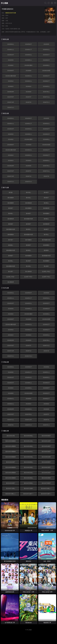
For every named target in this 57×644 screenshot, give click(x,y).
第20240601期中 (46, 457)
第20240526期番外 (11, 457)
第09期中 (46, 250)
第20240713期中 (28, 488)
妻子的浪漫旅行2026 (10, 561)
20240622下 (46, 81)
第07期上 (46, 235)
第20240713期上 (11, 488)
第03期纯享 (46, 208)
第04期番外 (46, 213)
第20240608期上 (28, 462)
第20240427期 (11, 436)
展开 (49, 32)
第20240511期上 (28, 441)
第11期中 (46, 266)
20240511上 (11, 50)
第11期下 (11, 272)
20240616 (11, 81)
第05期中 (11, 224)
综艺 (7, 18)
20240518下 (11, 55)
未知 (7, 26)
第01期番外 (11, 198)
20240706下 (11, 97)
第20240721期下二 (46, 494)
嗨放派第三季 (47, 623)
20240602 (11, 65)
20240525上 (28, 55)
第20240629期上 (28, 478)
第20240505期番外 (11, 441)
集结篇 (11, 192)
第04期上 (11, 213)
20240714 (28, 176)
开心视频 (4, 3)
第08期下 (28, 245)
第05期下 (28, 224)
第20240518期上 (28, 446)
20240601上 (28, 60)
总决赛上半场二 (46, 272)
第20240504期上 (28, 436)
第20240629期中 (46, 478)
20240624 (28, 86)
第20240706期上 (28, 483)
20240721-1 (46, 102)
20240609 (28, 71)
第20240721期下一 (28, 494)
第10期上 (11, 261)
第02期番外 (11, 203)
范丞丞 (7, 29)
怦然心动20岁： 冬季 (47, 531)
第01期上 (28, 192)
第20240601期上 (28, 457)
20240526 (11, 60)
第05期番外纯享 (11, 229)
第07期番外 (28, 240)
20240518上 (46, 50)
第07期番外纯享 (46, 240)
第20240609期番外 (11, 467)
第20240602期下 (11, 462)
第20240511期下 (46, 441)
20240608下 (11, 71)
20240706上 (46, 92)
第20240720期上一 (46, 488)
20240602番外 (28, 65)
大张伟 (11, 29)
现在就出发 (28, 623)
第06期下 (46, 229)
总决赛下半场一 (28, 277)
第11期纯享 (28, 272)
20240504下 (28, 44)
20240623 (11, 86)
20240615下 (46, 76)
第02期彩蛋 (28, 203)
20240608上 (46, 65)
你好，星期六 (47, 561)
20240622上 (28, 81)
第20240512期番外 (11, 446)
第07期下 (11, 240)
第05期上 (46, 219)
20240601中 (46, 60)
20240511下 (28, 50)
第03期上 (46, 203)
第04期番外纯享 (28, 219)
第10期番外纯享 (11, 266)
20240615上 (28, 76)
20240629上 (46, 86)
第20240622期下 (46, 473)
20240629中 (11, 92)
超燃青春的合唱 (10, 592)
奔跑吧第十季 (28, 531)
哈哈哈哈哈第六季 (10, 531)
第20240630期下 (11, 483)
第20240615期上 (28, 467)
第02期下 (46, 198)
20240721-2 (11, 107)
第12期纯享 (11, 282)
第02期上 (28, 198)
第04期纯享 (11, 219)
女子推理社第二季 (10, 623)
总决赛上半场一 (11, 277)
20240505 (46, 44)
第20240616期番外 (11, 473)
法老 (19, 29)
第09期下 (11, 256)
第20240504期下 (46, 436)
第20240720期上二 (11, 494)
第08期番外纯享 (11, 250)
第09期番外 (28, 256)
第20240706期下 (46, 483)
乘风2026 (28, 561)
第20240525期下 (46, 452)
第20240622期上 (28, 473)
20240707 (28, 97)
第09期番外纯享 (46, 256)
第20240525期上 (28, 452)
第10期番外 (46, 261)
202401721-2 (29, 356)
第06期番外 (11, 235)
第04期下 (28, 213)
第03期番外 (28, 208)
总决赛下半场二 (46, 277)
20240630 (28, 92)
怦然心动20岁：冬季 (28, 592)
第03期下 (11, 208)
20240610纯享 (46, 71)
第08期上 (11, 245)
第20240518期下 (46, 446)
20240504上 (11, 44)
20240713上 (46, 97)
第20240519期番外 (11, 452)
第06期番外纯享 (28, 235)
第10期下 (28, 261)
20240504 (46, 367)
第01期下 (46, 192)
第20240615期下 (46, 467)
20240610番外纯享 (11, 76)
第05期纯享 (46, 224)
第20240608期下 (46, 462)
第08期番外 (46, 245)
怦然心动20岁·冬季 (47, 592)
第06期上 (28, 229)
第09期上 (28, 250)
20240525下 (46, 55)
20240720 (28, 102)
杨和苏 (15, 29)
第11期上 (28, 266)
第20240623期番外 (11, 478)
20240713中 (11, 102)
